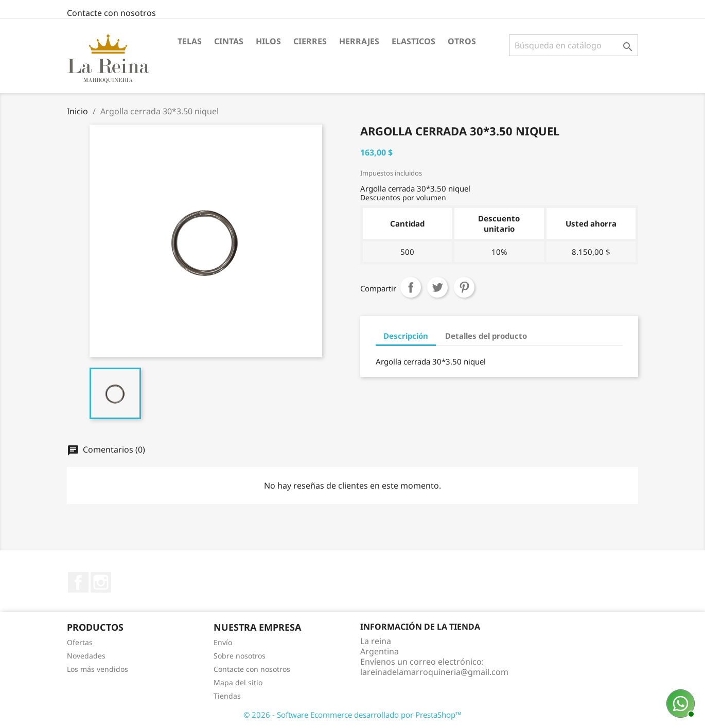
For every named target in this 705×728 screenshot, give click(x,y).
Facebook (78, 582)
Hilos (268, 41)
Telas (190, 41)
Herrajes (359, 41)
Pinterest (464, 287)
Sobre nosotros (240, 656)
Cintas (229, 41)
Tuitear (437, 287)
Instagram (101, 582)
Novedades (86, 656)
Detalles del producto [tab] (486, 336)
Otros (462, 41)
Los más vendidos (98, 669)
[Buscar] (574, 45)
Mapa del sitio (238, 682)
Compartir (411, 287)
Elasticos (413, 41)
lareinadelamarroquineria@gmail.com (434, 672)
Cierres (310, 41)
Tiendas (227, 696)
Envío (223, 642)
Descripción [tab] (406, 336)
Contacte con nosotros (111, 13)
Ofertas (80, 642)
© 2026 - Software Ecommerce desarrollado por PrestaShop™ (352, 715)
